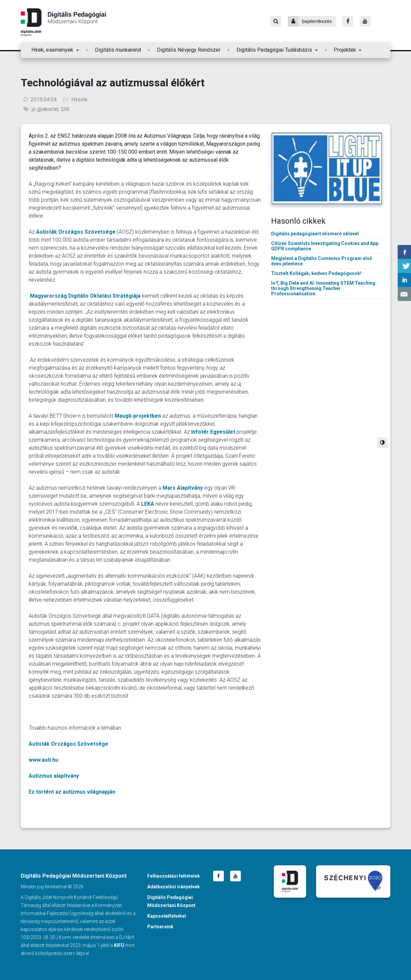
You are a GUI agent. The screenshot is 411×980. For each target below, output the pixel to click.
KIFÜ (119, 945)
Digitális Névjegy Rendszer (189, 50)
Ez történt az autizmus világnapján (72, 792)
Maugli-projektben (138, 416)
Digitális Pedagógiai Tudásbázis (275, 50)
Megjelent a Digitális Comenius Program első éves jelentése (322, 261)
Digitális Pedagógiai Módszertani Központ (63, 22)
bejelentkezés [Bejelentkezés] (310, 21)
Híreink (79, 99)
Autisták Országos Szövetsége (76, 232)
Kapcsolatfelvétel (167, 916)
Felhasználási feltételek (174, 876)
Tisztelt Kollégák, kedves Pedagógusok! (316, 273)
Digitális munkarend (118, 50)
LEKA (148, 504)
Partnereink (160, 927)
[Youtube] (365, 21)
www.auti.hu (43, 760)
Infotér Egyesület (213, 432)
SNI (65, 109)
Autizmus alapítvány (54, 776)
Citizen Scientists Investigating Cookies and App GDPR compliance (325, 246)
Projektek (346, 50)
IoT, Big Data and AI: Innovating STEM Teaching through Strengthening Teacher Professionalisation (323, 288)
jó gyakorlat (45, 109)
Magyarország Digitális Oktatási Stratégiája (85, 296)
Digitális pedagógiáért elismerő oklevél (315, 234)
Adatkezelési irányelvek (174, 887)
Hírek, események (53, 50)
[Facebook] (348, 21)
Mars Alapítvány (183, 488)
